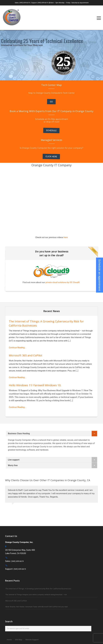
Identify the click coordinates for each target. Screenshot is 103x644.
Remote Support (32, 640)
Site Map (19, 640)
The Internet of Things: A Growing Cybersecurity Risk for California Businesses (38, 589)
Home (9, 640)
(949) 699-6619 (25, 3)
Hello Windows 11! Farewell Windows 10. (35, 385)
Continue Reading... (18, 348)
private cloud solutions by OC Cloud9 (66, 282)
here (66, 237)
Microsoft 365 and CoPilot (26, 355)
